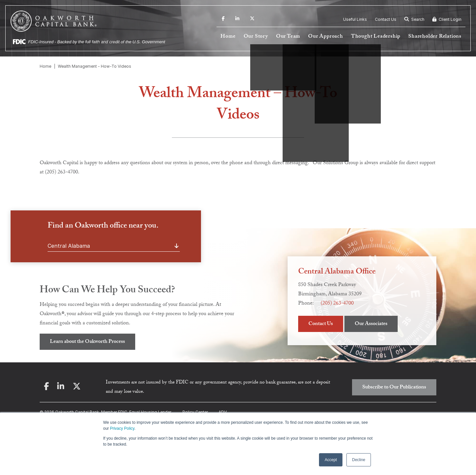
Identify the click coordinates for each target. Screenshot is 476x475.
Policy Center (195, 412)
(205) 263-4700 (337, 304)
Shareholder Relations (435, 37)
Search (414, 19)
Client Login (447, 19)
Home (228, 37)
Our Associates (371, 324)
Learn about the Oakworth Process (87, 342)
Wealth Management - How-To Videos (95, 66)
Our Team (288, 37)
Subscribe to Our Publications (394, 388)
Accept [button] (331, 460)
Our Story (256, 37)
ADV (223, 412)
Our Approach (326, 37)
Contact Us (386, 19)
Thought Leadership (376, 37)
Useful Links (355, 19)
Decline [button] (359, 460)
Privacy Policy (122, 428)
